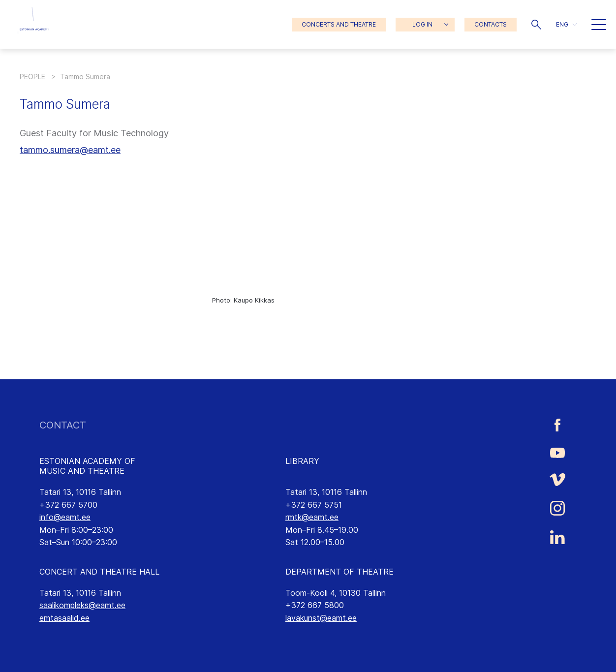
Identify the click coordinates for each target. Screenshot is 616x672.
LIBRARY (302, 461)
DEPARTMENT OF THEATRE (339, 572)
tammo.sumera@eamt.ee (70, 150)
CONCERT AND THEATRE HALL (99, 572)
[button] (536, 25)
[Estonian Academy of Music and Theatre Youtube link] (558, 452)
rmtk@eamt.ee (312, 517)
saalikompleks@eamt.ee (82, 605)
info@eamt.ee (65, 517)
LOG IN (422, 24)
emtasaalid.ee (64, 618)
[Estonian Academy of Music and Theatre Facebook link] (558, 425)
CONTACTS (491, 24)
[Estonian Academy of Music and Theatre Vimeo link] (558, 479)
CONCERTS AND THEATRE (339, 24)
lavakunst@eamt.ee (321, 618)
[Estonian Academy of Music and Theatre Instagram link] (558, 508)
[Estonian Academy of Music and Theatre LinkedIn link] (558, 537)
